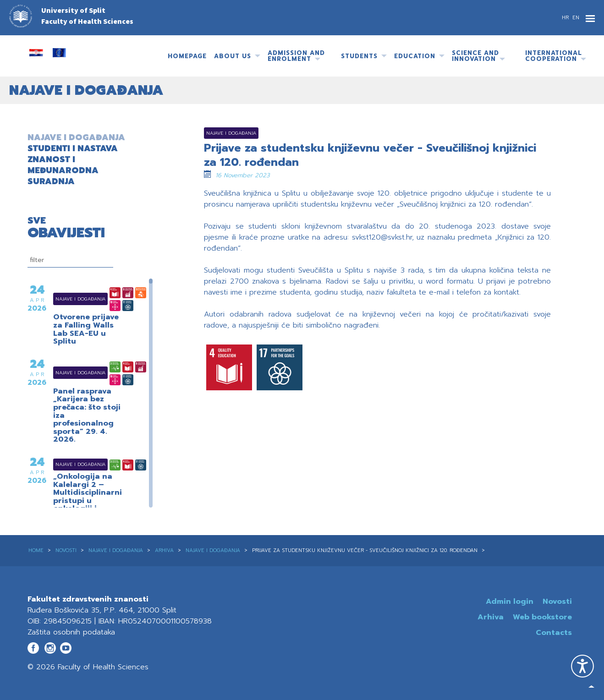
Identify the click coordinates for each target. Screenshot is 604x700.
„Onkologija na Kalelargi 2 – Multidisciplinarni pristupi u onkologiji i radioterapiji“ (88, 497)
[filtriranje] (70, 260)
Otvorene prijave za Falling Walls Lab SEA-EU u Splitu (86, 329)
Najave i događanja (69, 299)
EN (576, 18)
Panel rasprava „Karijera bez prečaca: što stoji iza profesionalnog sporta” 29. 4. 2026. (87, 416)
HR (566, 18)
